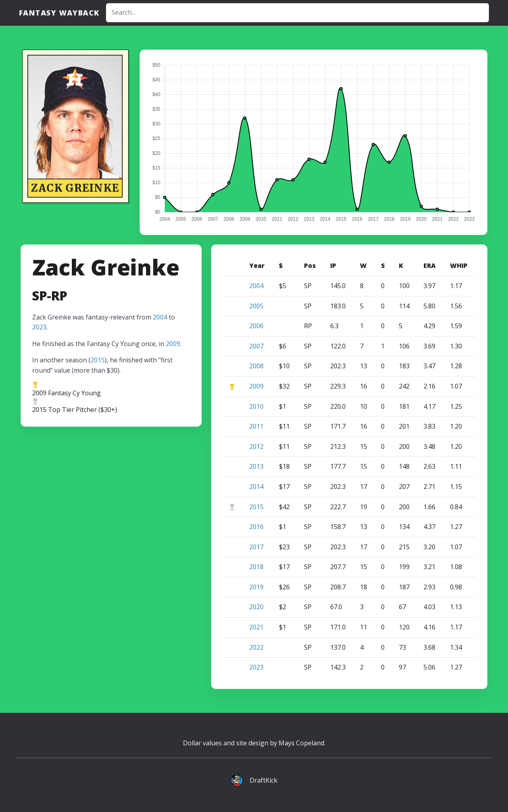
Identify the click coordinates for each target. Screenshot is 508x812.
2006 (256, 326)
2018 (256, 567)
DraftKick (264, 780)
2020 (256, 607)
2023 (39, 327)
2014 (256, 487)
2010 (256, 406)
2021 (256, 627)
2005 (256, 306)
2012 (256, 446)
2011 (256, 426)
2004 (160, 317)
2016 (256, 527)
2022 (256, 647)
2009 (173, 344)
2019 (256, 587)
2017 (256, 547)
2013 (256, 466)
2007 (256, 346)
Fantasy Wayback (59, 13)
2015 (98, 360)
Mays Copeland (301, 743)
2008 (256, 366)
